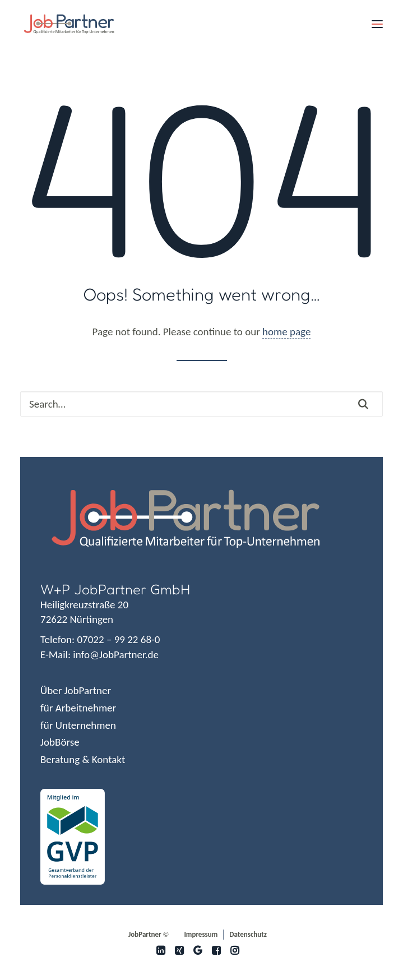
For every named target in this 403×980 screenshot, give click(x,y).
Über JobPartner (76, 690)
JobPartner (145, 934)
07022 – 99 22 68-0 (118, 639)
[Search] (202, 404)
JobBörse (60, 742)
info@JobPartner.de (116, 655)
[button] (377, 24)
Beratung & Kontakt (83, 759)
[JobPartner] (69, 24)
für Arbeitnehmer (78, 708)
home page (286, 332)
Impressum (201, 934)
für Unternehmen (78, 725)
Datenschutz (248, 934)
